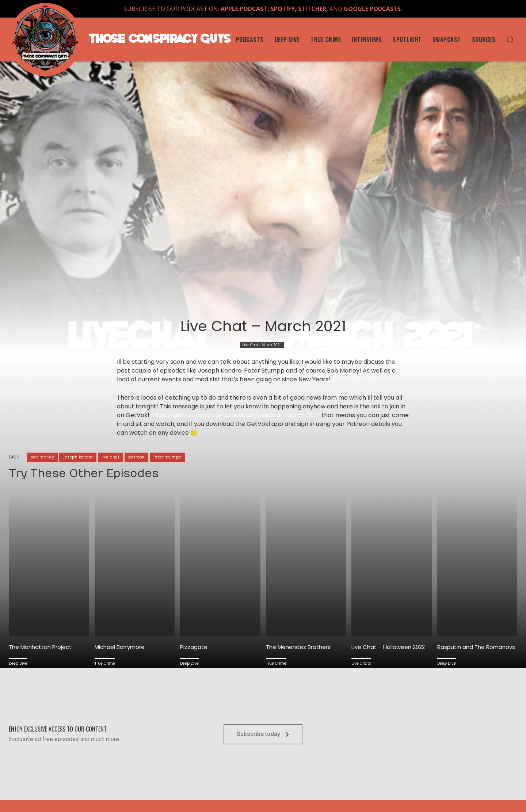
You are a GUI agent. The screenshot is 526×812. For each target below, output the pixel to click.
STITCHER (312, 9)
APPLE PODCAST (244, 9)
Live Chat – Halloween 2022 (388, 647)
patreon (136, 457)
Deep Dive (18, 663)
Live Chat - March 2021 (262, 345)
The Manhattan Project (40, 647)
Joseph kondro (78, 457)
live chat (111, 457)
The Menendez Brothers (298, 647)
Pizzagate (194, 647)
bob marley (42, 457)
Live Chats (361, 663)
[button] (510, 39)
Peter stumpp (167, 457)
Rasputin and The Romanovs (476, 647)
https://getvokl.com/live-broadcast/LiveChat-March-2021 (235, 415)
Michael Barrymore (120, 647)
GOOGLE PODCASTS (372, 9)
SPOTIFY (283, 9)
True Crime (105, 663)
